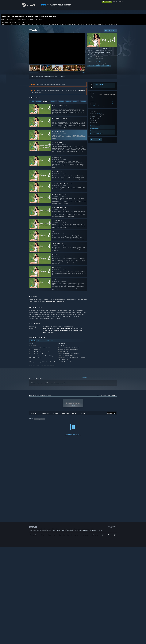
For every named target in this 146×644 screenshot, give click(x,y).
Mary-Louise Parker (49, 330)
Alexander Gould (58, 332)
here (58, 384)
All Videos (32, 29)
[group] (73, 420)
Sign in (32, 78)
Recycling (85, 632)
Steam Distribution (64, 632)
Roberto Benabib (56, 328)
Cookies (100, 627)
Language (56, 414)
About (60, 5)
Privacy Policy (56, 627)
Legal (63, 627)
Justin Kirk (79, 330)
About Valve (34, 632)
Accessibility (70, 627)
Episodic (98, 67)
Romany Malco (68, 332)
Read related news (95, 129)
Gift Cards (95, 632)
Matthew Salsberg (67, 328)
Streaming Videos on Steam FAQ (55, 303)
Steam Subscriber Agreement (82, 627)
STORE (44, 5)
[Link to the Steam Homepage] (30, 6)
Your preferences (112, 396)
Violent (107, 67)
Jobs (42, 632)
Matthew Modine (78, 332)
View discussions (95, 132)
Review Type (34, 414)
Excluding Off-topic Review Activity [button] (57, 420)
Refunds (94, 627)
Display (83, 414)
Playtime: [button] (72, 420)
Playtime (75, 414)
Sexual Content (91, 67)
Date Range (65, 414)
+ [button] (110, 67)
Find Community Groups (97, 134)
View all (85, 379)
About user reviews (102, 396)
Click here (80, 91)
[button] (35, 69)
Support (76, 632)
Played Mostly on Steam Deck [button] (85, 420)
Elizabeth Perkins (70, 330)
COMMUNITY (52, 5)
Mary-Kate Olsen (48, 334)
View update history (96, 127)
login (114, 2)
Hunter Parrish (48, 332)
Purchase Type (45, 414)
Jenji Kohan (47, 328)
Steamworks (51, 632)
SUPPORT (68, 5)
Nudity (103, 67)
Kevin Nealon (60, 330)
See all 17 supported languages (97, 107)
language (120, 2)
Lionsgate (99, 63)
